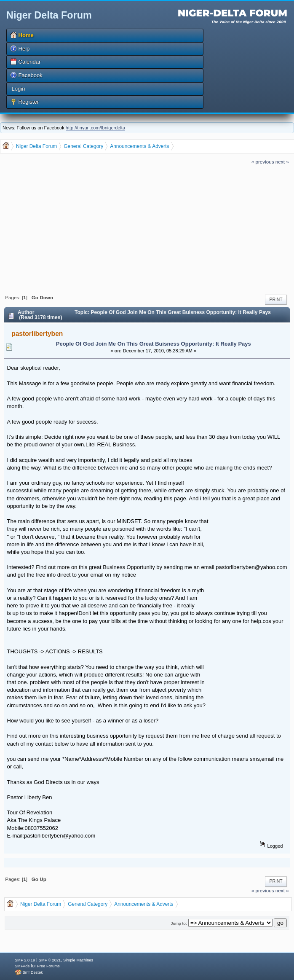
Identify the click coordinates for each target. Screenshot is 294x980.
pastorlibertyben (37, 334)
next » (282, 162)
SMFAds (22, 966)
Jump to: (179, 923)
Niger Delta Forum (49, 15)
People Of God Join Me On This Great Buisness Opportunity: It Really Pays (154, 344)
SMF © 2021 (50, 960)
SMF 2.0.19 (25, 960)
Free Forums (48, 966)
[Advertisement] (147, 228)
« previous (263, 162)
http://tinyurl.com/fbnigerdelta (95, 128)
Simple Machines (78, 960)
